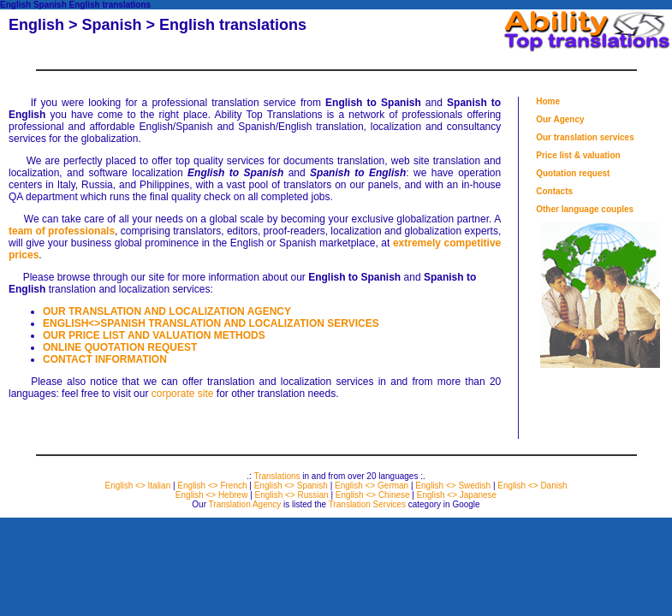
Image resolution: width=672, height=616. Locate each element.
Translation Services (367, 504)
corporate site (183, 394)
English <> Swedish (453, 486)
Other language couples (585, 209)
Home (548, 101)
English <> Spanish (291, 486)
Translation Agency (245, 504)
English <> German (372, 486)
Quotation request (573, 173)
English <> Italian (137, 486)
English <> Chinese (373, 495)
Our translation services (585, 137)
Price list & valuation (578, 155)
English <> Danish (532, 486)
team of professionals (62, 231)
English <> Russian (292, 495)
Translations (277, 476)
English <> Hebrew (212, 495)
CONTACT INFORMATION (105, 359)
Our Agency (560, 119)
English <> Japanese (457, 495)
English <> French (212, 486)
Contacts (554, 191)
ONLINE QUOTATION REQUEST (120, 347)
